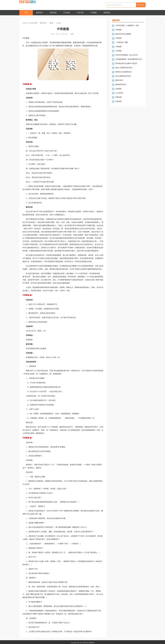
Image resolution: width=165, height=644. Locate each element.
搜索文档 (141, 5)
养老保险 (118, 101)
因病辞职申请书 (121, 85)
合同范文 (107, 13)
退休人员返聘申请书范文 (124, 68)
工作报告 (93, 13)
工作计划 (80, 13)
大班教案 (118, 47)
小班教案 (118, 51)
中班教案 (118, 30)
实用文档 (53, 13)
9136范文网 (33, 22)
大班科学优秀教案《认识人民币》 (127, 55)
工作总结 (67, 13)
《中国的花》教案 (122, 42)
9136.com (86, 642)
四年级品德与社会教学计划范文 (126, 63)
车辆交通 (118, 97)
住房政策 (118, 89)
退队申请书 (119, 80)
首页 (26, 13)
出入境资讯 (119, 93)
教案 (49, 22)
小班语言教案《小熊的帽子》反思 (127, 25)
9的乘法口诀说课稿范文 (124, 72)
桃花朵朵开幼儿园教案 (123, 34)
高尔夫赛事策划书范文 (123, 76)
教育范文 (40, 13)
